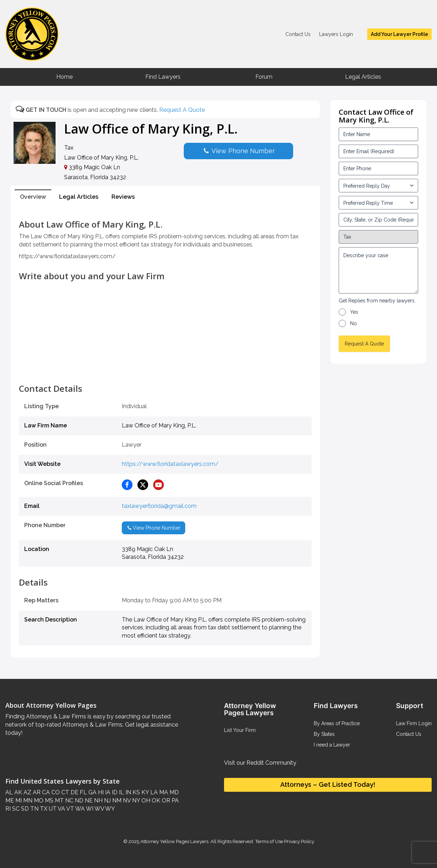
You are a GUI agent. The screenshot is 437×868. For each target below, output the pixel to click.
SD (24, 809)
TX (43, 809)
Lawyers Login (336, 34)
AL (9, 792)
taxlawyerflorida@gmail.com (159, 506)
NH (98, 801)
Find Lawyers (163, 77)
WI (89, 809)
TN (34, 809)
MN (27, 801)
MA (163, 792)
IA (107, 792)
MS (48, 801)
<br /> (165, 368)
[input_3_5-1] (378, 186)
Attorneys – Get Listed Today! (328, 784)
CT (64, 792)
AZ (27, 792)
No (353, 323)
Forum (264, 77)
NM (116, 801)
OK (155, 801)
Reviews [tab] (123, 197)
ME (10, 801)
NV (126, 801)
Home (64, 77)
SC (15, 809)
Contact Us (298, 34)
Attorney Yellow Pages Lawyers (174, 841)
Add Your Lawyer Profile (399, 34)
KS (136, 792)
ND (78, 801)
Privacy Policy (299, 841)
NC (69, 801)
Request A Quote (182, 110)
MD (173, 792)
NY (135, 801)
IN (128, 792)
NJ (107, 801)
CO (55, 792)
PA (175, 801)
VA (61, 809)
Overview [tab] (33, 197)
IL (121, 792)
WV (99, 809)
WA (79, 809)
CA (45, 792)
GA (92, 792)
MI (18, 801)
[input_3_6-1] (378, 203)
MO (38, 801)
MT (59, 801)
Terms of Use (269, 841)
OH (145, 801)
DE (74, 792)
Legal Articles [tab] (79, 197)
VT (70, 809)
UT (52, 809)
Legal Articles (363, 77)
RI (8, 809)
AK (17, 792)
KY (144, 792)
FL (83, 792)
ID (114, 792)
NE (88, 801)
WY (110, 809)
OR (165, 801)
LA (153, 792)
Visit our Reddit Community (260, 763)
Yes (354, 312)
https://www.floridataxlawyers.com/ (170, 464)
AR (36, 792)
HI (100, 792)
